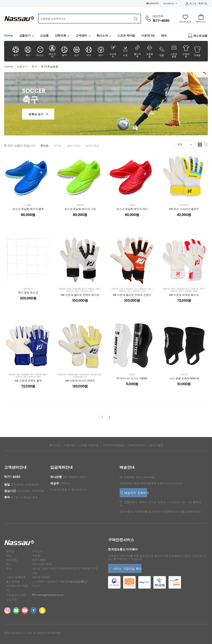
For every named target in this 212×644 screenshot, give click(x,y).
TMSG (132, 375)
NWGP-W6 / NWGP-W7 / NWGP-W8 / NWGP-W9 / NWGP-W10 (184, 290)
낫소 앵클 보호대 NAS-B (184, 378)
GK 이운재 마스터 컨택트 (80, 381)
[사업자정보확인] (77, 582)
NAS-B (184, 375)
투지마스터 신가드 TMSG (132, 378)
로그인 (191, 3)
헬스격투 (137, 51)
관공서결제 (156, 445)
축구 (16, 51)
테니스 (40, 51)
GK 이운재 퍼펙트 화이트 (184, 295)
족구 (28, 51)
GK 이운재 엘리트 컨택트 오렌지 (132, 295)
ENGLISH (153, 3)
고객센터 (81, 36)
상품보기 (25, 36)
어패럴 (197, 51)
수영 (125, 51)
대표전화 (158, 16)
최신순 (44, 146)
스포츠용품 (174, 51)
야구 (89, 51)
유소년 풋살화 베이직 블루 (28, 209)
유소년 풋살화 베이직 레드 (132, 209)
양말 (162, 51)
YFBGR (80, 205)
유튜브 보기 (36, 114)
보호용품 (149, 51)
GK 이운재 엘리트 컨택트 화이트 (80, 295)
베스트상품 (198, 36)
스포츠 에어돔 (126, 36)
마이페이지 (169, 4)
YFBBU (28, 205)
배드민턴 (52, 51)
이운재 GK (148, 36)
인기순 (58, 146)
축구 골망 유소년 (28, 293)
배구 (64, 51)
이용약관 (69, 445)
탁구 (101, 51)
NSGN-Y (28, 289)
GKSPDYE (184, 205)
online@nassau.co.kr (48, 595)
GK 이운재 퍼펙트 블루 (28, 381)
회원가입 (203, 3)
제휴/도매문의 (137, 445)
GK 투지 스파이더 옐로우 (184, 209)
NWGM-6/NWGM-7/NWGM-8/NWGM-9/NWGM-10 (80, 376)
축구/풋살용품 (49, 67)
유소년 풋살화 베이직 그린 (80, 209)
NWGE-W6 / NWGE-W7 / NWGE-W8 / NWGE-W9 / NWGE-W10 (80, 290)
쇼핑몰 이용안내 (89, 445)
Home (9, 36)
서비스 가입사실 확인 (126, 568)
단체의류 (61, 36)
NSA (164, 36)
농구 (77, 51)
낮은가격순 (74, 146)
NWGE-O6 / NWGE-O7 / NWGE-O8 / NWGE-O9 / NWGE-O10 (132, 290)
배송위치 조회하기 (135, 493)
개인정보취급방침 (113, 445)
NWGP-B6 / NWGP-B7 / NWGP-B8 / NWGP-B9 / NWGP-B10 (28, 376)
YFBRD (132, 205)
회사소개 (102, 36)
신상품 (44, 36)
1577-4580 (161, 21)
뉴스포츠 (113, 51)
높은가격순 (92, 146)
